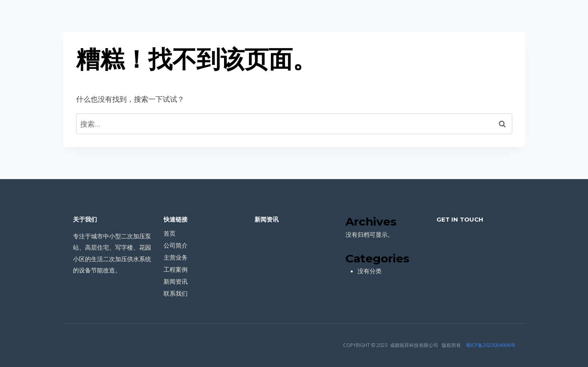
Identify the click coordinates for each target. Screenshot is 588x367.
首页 (170, 233)
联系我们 (176, 293)
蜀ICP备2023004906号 (491, 345)
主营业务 (176, 257)
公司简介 (176, 245)
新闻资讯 (176, 281)
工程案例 (176, 269)
